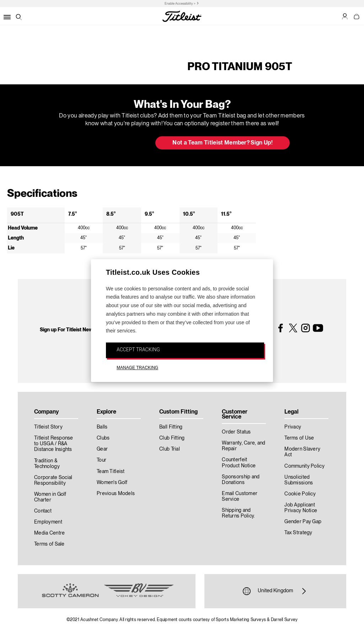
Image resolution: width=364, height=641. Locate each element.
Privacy (293, 427)
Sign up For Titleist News (68, 330)
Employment (48, 522)
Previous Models (116, 494)
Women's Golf (112, 483)
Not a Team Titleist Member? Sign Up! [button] (223, 143)
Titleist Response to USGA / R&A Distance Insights (54, 444)
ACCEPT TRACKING (138, 350)
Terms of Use (299, 438)
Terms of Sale (49, 544)
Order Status (236, 432)
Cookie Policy (300, 494)
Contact (43, 511)
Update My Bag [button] (113, 143)
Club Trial (170, 449)
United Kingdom (275, 591)
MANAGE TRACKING (137, 368)
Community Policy (304, 466)
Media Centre (49, 533)
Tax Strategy (298, 533)
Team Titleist (111, 472)
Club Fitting (172, 438)
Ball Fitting (171, 427)
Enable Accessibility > (180, 4)
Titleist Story (48, 427)
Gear (102, 449)
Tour (101, 460)
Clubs (103, 438)
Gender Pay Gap (303, 522)
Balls (102, 427)
